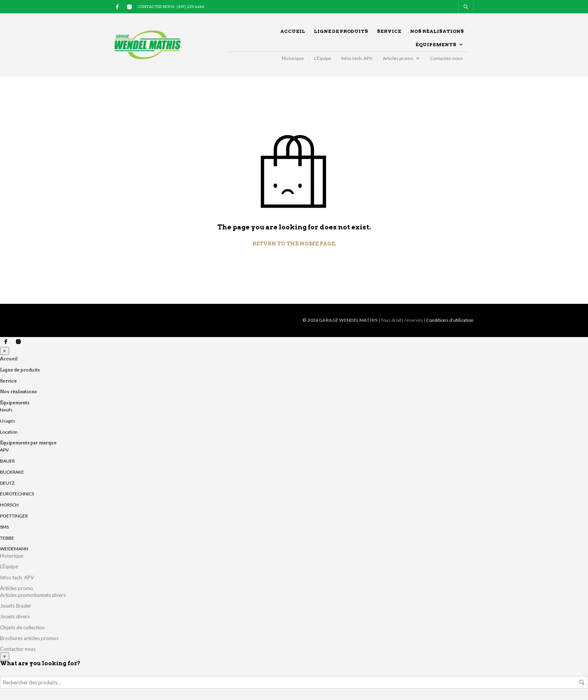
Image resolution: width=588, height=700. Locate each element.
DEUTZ (7, 483)
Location (9, 432)
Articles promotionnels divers (33, 595)
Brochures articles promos (29, 638)
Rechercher (582, 682)
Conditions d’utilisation (450, 320)
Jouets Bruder (16, 606)
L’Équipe (323, 58)
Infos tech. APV (357, 58)
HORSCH (9, 505)
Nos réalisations (437, 31)
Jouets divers (15, 616)
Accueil (293, 31)
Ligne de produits (341, 31)
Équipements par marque (28, 443)
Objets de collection (22, 627)
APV (4, 450)
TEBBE (7, 538)
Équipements (436, 44)
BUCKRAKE (12, 472)
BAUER (7, 461)
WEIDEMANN (14, 549)
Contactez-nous (446, 58)
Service (389, 31)
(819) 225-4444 (190, 6)
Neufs (6, 410)
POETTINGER (14, 516)
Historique (293, 58)
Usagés (8, 421)
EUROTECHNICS (17, 494)
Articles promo (398, 58)
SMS (4, 527)
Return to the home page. (294, 244)
